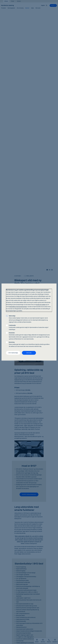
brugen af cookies (41, 305)
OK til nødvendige (13, 353)
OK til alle (29, 353)
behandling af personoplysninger (18, 307)
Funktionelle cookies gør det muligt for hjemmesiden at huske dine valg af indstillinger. (29, 327)
